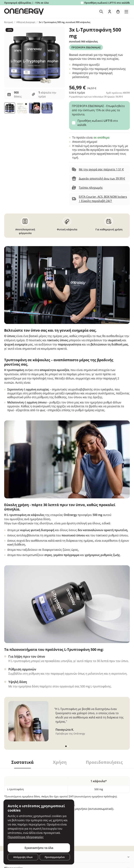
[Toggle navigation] (126, 12)
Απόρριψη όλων (23, 857)
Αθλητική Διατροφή (26, 22)
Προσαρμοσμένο (55, 857)
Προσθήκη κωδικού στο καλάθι (107, 3)
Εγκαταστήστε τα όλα (39, 848)
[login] (110, 12)
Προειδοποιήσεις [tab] (104, 762)
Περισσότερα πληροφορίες (26, 837)
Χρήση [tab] (60, 762)
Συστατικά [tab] (23, 762)
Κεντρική (9, 22)
